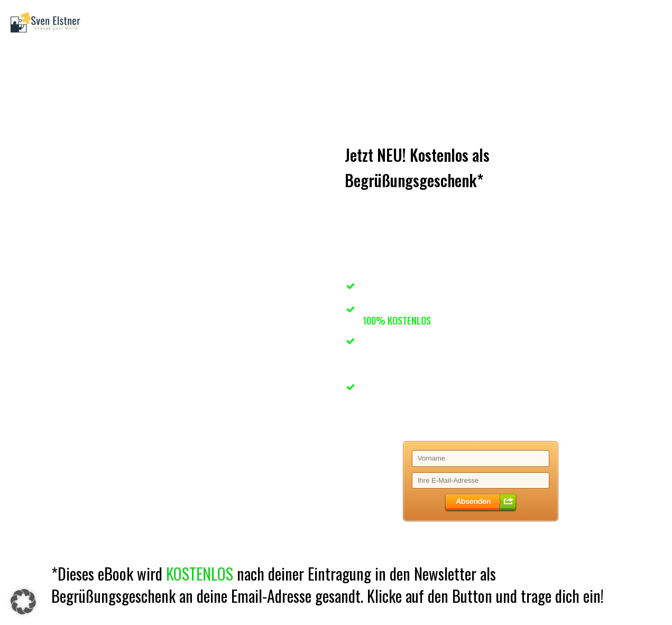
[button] (23, 602)
